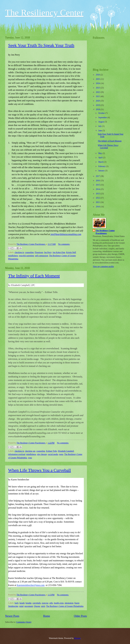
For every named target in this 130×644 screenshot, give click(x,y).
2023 (98, 88)
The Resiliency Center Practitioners (105, 232)
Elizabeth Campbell (66, 451)
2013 (98, 194)
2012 (98, 198)
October (102, 113)
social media (53, 454)
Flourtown (39, 252)
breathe (29, 603)
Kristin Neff (71, 252)
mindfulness (13, 256)
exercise (45, 603)
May (100, 153)
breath (22, 603)
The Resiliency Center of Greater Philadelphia (65, 606)
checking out (30, 451)
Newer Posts (12, 616)
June (100, 131)
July (100, 126)
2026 (98, 75)
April (101, 158)
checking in (19, 252)
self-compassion (42, 256)
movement (29, 606)
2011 (98, 202)
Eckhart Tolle (51, 451)
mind (21, 606)
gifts (51, 603)
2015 (98, 185)
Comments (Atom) (24, 622)
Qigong (37, 606)
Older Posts (80, 616)
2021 (98, 96)
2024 (98, 83)
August (101, 122)
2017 (98, 176)
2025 (98, 79)
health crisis (59, 603)
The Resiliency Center (44, 13)
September (103, 118)
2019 (98, 105)
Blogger (77, 638)
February (102, 166)
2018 (98, 109)
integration (69, 603)
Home (47, 616)
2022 (98, 92)
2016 (98, 181)
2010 (98, 207)
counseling (29, 252)
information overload (17, 454)
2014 (98, 189)
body (17, 603)
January (102, 171)
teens (61, 454)
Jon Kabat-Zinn (59, 252)
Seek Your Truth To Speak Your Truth (41, 45)
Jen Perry (48, 252)
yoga (30, 458)
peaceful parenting (26, 256)
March (101, 162)
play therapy (42, 454)
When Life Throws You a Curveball (40, 470)
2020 (98, 101)
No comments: (64, 244)
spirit (43, 606)
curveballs (37, 603)
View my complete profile (103, 267)
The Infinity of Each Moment (34, 276)
